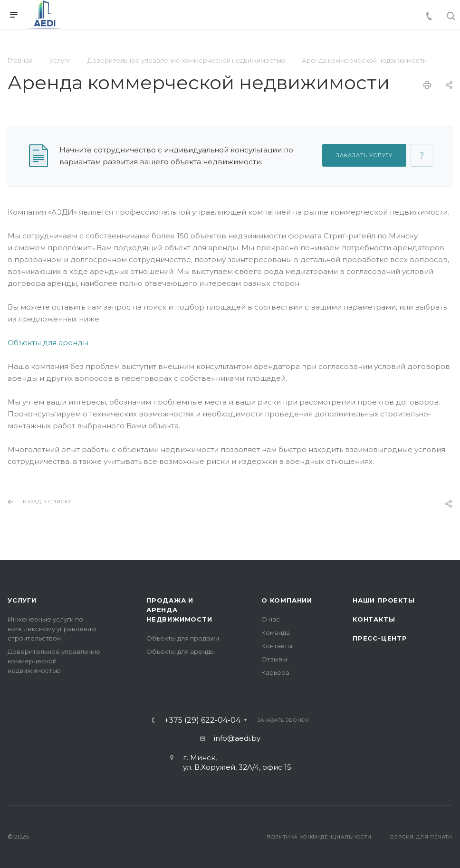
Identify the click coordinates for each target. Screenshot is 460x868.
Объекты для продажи (183, 638)
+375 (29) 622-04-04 (202, 720)
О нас (271, 619)
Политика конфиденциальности (319, 837)
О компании (287, 600)
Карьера (275, 672)
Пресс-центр (380, 638)
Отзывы (274, 659)
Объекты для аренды (48, 343)
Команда (276, 632)
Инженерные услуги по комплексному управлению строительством (52, 629)
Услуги (22, 600)
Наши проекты (384, 600)
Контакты (277, 646)
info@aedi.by (237, 738)
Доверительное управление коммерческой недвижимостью (54, 661)
